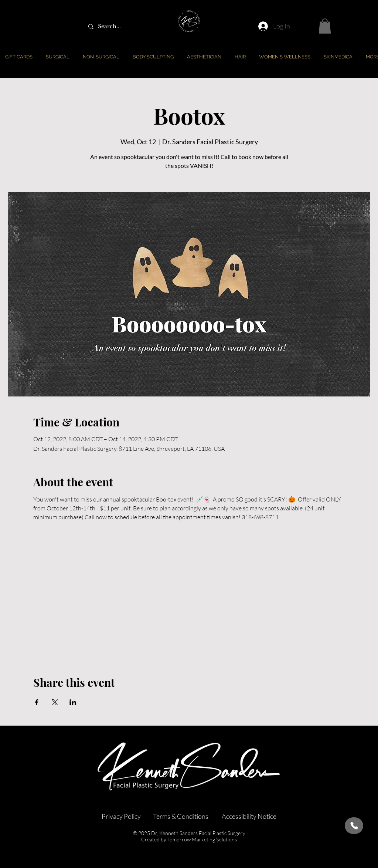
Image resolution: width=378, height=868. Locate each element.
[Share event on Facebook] (37, 702)
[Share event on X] (55, 702)
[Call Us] (354, 826)
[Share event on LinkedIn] (73, 702)
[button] (325, 26)
